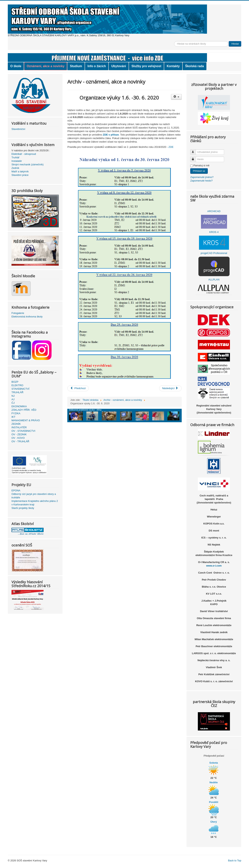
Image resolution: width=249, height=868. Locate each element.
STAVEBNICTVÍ (20, 389)
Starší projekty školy (23, 508)
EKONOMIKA (19, 406)
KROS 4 (214, 232)
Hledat (235, 44)
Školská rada (195, 66)
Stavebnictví (18, 129)
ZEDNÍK (16, 424)
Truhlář (15, 157)
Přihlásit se (199, 171)
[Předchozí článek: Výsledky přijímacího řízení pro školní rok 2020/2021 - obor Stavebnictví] (78, 388)
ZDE (171, 147)
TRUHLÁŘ (17, 392)
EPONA (16, 490)
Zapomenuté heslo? (201, 181)
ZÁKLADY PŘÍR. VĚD (24, 410)
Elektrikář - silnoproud (24, 154)
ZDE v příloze (111, 135)
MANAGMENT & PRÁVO (26, 420)
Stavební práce (20, 175)
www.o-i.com (214, 566)
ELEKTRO (17, 385)
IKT (13, 417)
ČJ (13, 403)
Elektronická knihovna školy (27, 317)
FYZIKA (16, 413)
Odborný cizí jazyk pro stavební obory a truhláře (34, 496)
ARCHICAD (214, 211)
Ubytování (119, 66)
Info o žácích (97, 66)
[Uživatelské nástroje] (176, 97)
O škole (16, 66)
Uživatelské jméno (195, 150)
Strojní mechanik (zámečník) (28, 164)
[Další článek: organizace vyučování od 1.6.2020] (170, 388)
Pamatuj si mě (201, 165)
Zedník (15, 168)
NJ (13, 396)
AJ (13, 399)
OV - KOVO (18, 438)
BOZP (15, 382)
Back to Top (235, 861)
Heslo (195, 158)
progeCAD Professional (214, 253)
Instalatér (17, 161)
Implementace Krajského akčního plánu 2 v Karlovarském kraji (35, 503)
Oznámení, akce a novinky (46, 66)
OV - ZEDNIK (19, 434)
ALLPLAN (214, 280)
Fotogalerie (18, 313)
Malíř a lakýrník (20, 171)
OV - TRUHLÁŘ (20, 441)
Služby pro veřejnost (146, 66)
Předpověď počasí (214, 756)
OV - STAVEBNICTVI (23, 431)
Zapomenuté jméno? (202, 177)
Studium (76, 66)
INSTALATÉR (19, 427)
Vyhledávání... (174, 41)
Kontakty (173, 66)
